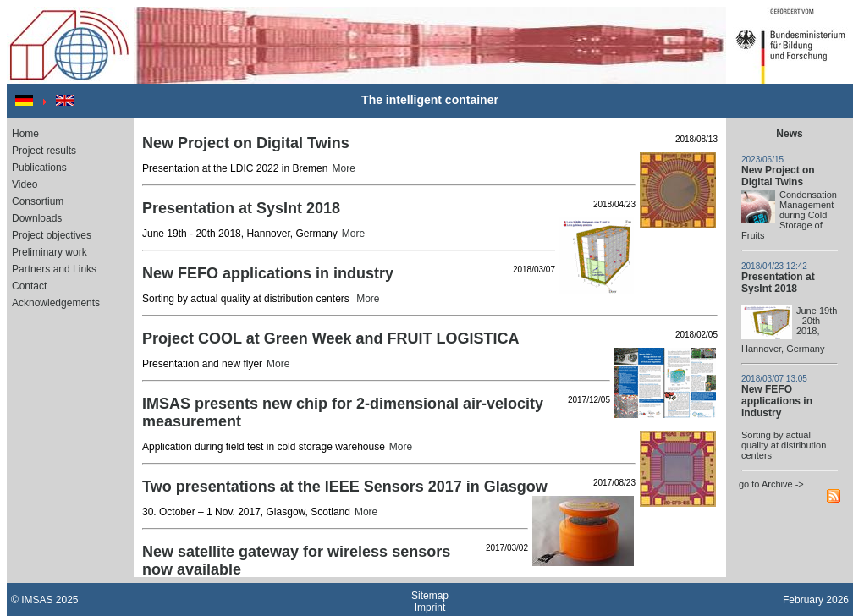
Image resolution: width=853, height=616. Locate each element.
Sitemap (430, 596)
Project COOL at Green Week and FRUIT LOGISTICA (330, 338)
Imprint (430, 608)
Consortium (38, 201)
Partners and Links (54, 269)
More (343, 168)
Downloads (37, 218)
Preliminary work (50, 252)
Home (25, 134)
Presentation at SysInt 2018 (778, 283)
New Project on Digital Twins (778, 176)
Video (25, 184)
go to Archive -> (771, 484)
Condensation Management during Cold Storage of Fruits (789, 215)
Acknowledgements (56, 303)
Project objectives (52, 235)
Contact (29, 286)
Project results (44, 151)
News (789, 134)
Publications (39, 168)
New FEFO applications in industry (777, 401)
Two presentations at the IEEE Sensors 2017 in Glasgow (345, 487)
